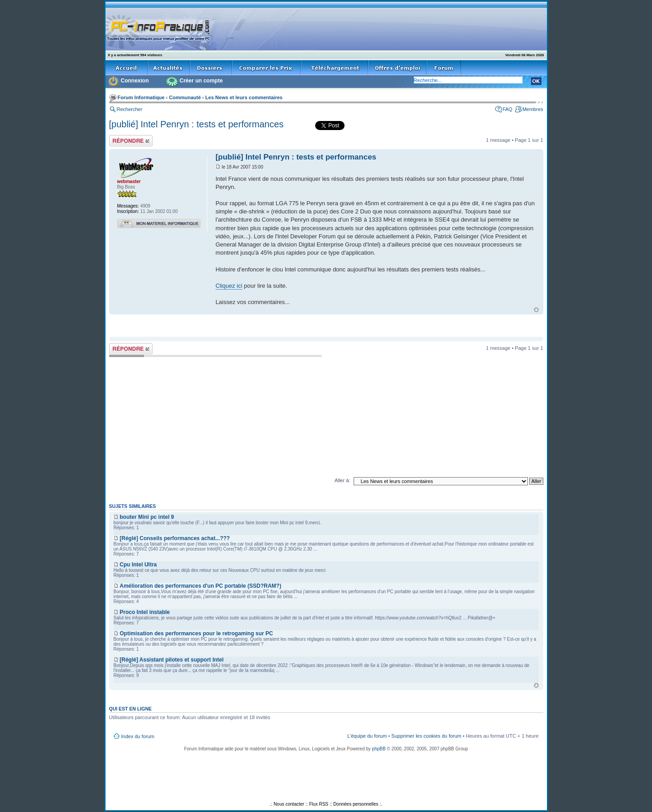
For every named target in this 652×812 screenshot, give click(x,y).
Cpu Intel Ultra (138, 565)
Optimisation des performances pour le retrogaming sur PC (196, 633)
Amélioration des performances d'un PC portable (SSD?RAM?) (200, 586)
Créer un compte (201, 81)
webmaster (129, 181)
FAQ (508, 109)
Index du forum (138, 736)
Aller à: (342, 480)
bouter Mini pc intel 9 (147, 517)
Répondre (131, 141)
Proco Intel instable (145, 612)
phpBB (379, 749)
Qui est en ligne (131, 709)
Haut (536, 310)
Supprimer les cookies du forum (426, 736)
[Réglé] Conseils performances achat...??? (175, 538)
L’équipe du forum (367, 736)
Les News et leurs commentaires (244, 97)
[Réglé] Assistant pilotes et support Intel (172, 660)
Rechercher (130, 109)
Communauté (185, 97)
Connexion (135, 81)
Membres (533, 109)
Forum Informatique (141, 97)
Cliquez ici (229, 286)
